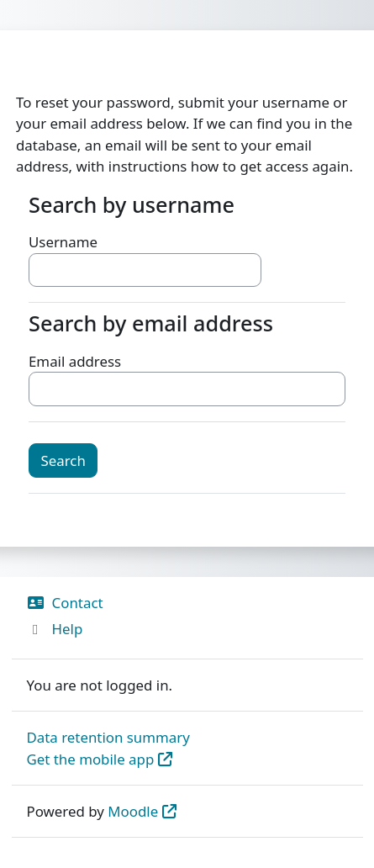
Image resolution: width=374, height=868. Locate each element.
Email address (75, 361)
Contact (65, 603)
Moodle (133, 811)
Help (55, 629)
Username (63, 242)
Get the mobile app (91, 759)
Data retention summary (108, 737)
